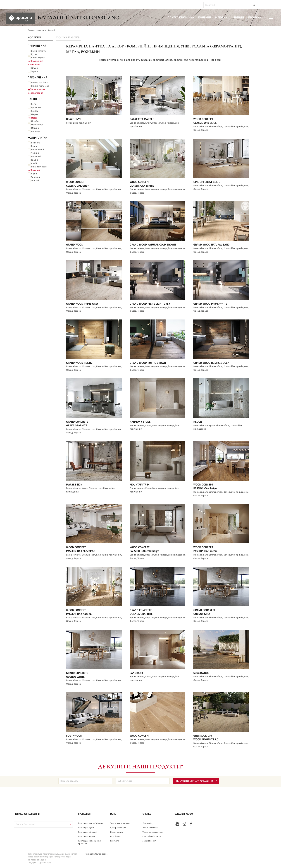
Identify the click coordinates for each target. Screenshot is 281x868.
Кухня (34, 54)
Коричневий (37, 150)
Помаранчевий (39, 167)
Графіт (35, 160)
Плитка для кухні (86, 828)
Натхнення (35, 99)
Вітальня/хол (38, 58)
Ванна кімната (38, 51)
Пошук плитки (68, 37)
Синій (34, 163)
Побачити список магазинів (197, 781)
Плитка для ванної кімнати (91, 823)
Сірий (34, 174)
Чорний (35, 153)
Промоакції (257, 18)
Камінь (35, 111)
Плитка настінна (39, 83)
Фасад (34, 68)
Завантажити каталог (120, 823)
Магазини (222, 18)
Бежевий (36, 143)
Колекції (205, 18)
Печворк (36, 132)
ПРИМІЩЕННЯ (37, 46)
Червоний (36, 157)
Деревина (36, 107)
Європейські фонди (152, 836)
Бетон (34, 104)
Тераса (35, 71)
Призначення (37, 78)
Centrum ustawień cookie (97, 854)
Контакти (115, 841)
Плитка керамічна (181, 18)
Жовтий (35, 181)
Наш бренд (115, 836)
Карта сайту (148, 823)
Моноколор (37, 125)
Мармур (35, 114)
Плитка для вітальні (87, 832)
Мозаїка (35, 121)
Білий (34, 146)
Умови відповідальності (153, 832)
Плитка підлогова (40, 86)
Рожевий (36, 170)
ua (12, 5)
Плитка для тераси (87, 836)
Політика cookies (150, 828)
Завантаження (149, 841)
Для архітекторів (118, 828)
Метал (34, 118)
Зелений (35, 177)
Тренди (239, 18)
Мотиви (35, 128)
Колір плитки (37, 138)
